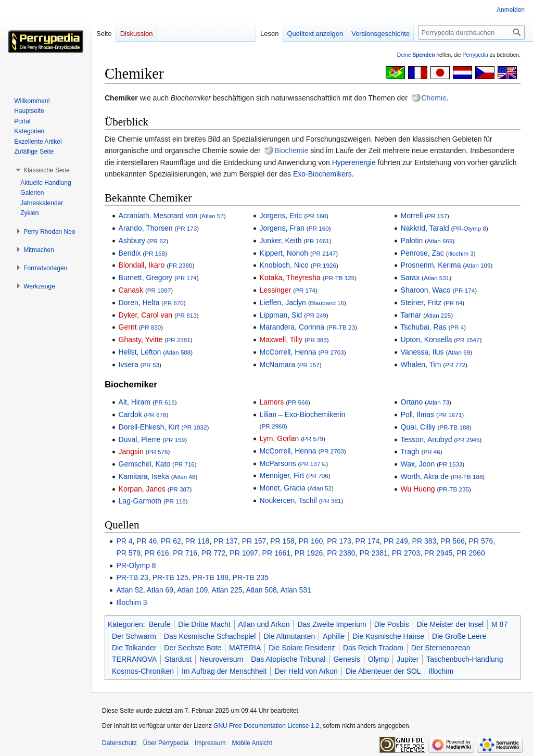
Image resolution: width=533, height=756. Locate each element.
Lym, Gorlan (280, 438)
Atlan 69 (459, 352)
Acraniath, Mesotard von (158, 216)
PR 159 (175, 440)
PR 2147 (324, 253)
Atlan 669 (440, 241)
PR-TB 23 (342, 327)
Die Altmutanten (289, 636)
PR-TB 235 (454, 489)
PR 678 (156, 415)
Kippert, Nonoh (284, 253)
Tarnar (411, 315)
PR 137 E (313, 464)
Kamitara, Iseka (144, 476)
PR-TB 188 (454, 427)
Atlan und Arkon (264, 624)
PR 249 (316, 315)
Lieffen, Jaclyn (283, 303)
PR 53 (150, 365)
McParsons (278, 463)
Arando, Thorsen (146, 228)
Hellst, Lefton (140, 352)
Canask (131, 290)
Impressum (210, 743)
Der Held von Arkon (306, 671)
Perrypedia (475, 55)
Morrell (412, 216)
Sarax (410, 278)
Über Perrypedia (166, 743)
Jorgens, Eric (281, 216)
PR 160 (316, 216)
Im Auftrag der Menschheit (224, 671)
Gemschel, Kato (145, 464)
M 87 (499, 624)
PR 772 (455, 365)
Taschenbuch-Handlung (465, 659)
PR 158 (155, 253)
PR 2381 (178, 340)
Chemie (434, 98)
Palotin (412, 241)
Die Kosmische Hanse (388, 636)
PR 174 (187, 278)
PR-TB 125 (340, 278)
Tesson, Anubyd (427, 439)
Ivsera (129, 364)
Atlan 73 (438, 402)
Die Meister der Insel (450, 624)
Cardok (130, 414)
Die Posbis (392, 624)
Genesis (346, 659)
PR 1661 (317, 241)
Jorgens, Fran (282, 228)
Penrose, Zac (422, 253)
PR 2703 (332, 352)
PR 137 (226, 541)
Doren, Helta (139, 303)
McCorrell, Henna (288, 352)
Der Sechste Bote (193, 648)
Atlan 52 (320, 488)
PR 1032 (195, 427)
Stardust (178, 659)
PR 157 (309, 365)
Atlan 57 (213, 216)
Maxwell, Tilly (281, 339)
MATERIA (245, 648)
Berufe (160, 624)
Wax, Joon (418, 464)
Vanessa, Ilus (422, 352)
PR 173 (187, 228)
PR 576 (158, 452)
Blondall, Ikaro (142, 265)
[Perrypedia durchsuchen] (471, 32)
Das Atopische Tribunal (288, 659)
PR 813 (187, 315)
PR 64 (454, 303)
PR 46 (432, 452)
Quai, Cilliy (418, 427)
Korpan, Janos (142, 489)
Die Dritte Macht (204, 624)
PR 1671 (450, 415)
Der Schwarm (134, 636)
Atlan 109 (478, 265)
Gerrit (128, 327)
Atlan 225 (438, 315)
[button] (47, 170)
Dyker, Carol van (145, 315)
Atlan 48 (185, 477)
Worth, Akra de (425, 476)
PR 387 (180, 489)
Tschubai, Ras (424, 327)
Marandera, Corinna (292, 327)
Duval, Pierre (140, 439)
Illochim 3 (461, 253)
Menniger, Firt (282, 475)
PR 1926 (325, 265)
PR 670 (174, 303)
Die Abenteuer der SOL (383, 671)
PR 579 (313, 439)
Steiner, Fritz (421, 303)
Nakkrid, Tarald (425, 228)
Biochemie (291, 150)
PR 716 (185, 464)
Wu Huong (418, 489)
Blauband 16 (327, 303)
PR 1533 (450, 464)
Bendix (130, 253)
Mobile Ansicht (252, 743)
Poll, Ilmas (418, 414)
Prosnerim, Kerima (431, 265)
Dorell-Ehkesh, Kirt (149, 427)
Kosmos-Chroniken (143, 671)
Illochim (441, 671)
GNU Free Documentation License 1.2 (266, 726)
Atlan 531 (436, 278)
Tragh (410, 451)
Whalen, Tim (421, 364)
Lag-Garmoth (140, 501)
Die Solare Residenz (302, 648)
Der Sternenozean (441, 648)
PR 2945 (468, 440)
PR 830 (151, 327)
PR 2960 (273, 426)
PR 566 (298, 402)
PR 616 (165, 402)
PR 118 (176, 501)
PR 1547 (468, 340)
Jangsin (131, 451)
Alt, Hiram (135, 402)
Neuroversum (221, 659)
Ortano (412, 402)
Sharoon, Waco (426, 290)
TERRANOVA (134, 659)
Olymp (378, 659)
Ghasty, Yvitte (141, 339)
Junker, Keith (281, 241)
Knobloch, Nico (284, 265)
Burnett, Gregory (146, 278)
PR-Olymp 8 (469, 228)
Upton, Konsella (427, 339)
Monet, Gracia (283, 488)
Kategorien (125, 624)
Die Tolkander (134, 648)
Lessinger (276, 290)
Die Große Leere (459, 636)
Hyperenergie (354, 162)
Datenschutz (119, 743)
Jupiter (408, 659)
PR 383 (317, 340)
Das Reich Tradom (373, 648)
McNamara (277, 364)
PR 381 (331, 501)
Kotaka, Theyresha (290, 278)
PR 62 (158, 241)
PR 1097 (159, 290)
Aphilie (334, 636)
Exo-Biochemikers (322, 174)
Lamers (272, 402)
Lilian (268, 414)
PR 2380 (180, 265)
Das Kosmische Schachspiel (210, 636)
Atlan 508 (178, 352)
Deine (416, 55)
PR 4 (457, 327)
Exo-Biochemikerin (315, 414)
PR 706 (318, 476)
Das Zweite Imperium (332, 624)
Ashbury (132, 241)
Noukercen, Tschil (288, 500)
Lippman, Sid (281, 315)
